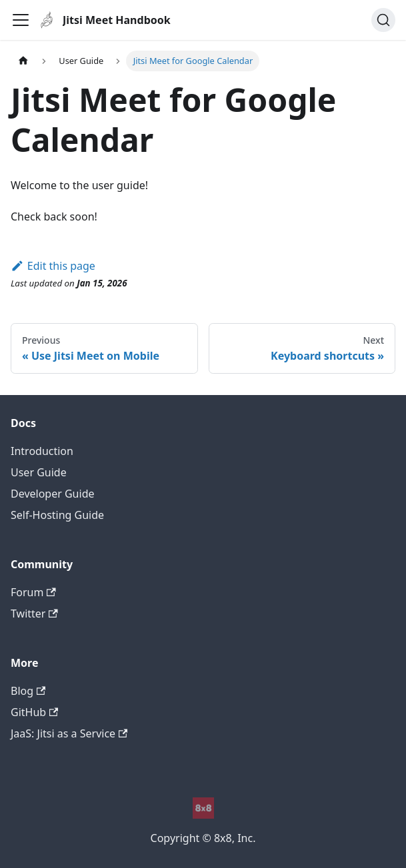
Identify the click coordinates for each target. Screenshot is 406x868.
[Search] (383, 20)
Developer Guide (53, 494)
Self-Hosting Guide (57, 515)
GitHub (34, 712)
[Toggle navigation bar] (21, 20)
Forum (33, 592)
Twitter (34, 614)
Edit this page (53, 266)
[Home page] (23, 61)
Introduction (42, 451)
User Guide (39, 472)
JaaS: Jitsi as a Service (69, 733)
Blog (28, 691)
